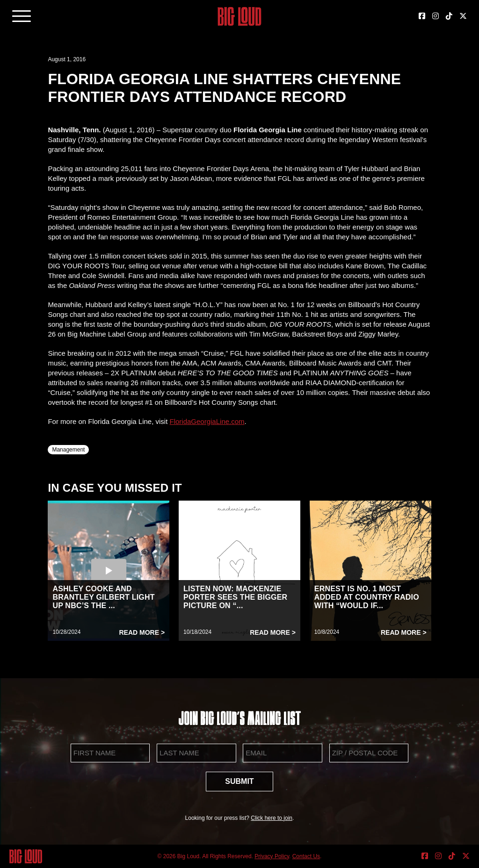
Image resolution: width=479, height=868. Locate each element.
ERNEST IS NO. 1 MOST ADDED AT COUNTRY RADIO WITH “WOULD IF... (367, 597)
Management (68, 450)
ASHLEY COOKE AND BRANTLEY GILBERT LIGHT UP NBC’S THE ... (103, 597)
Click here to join (272, 818)
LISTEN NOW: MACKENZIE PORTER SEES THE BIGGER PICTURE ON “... (235, 597)
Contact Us (306, 856)
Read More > (142, 632)
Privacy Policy (272, 856)
